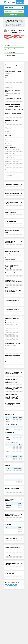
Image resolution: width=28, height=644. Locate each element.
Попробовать (20, 2)
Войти (13, 2)
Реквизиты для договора (11, 85)
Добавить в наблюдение (13, 49)
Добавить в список (11, 45)
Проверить (14, 15)
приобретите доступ (16, 25)
